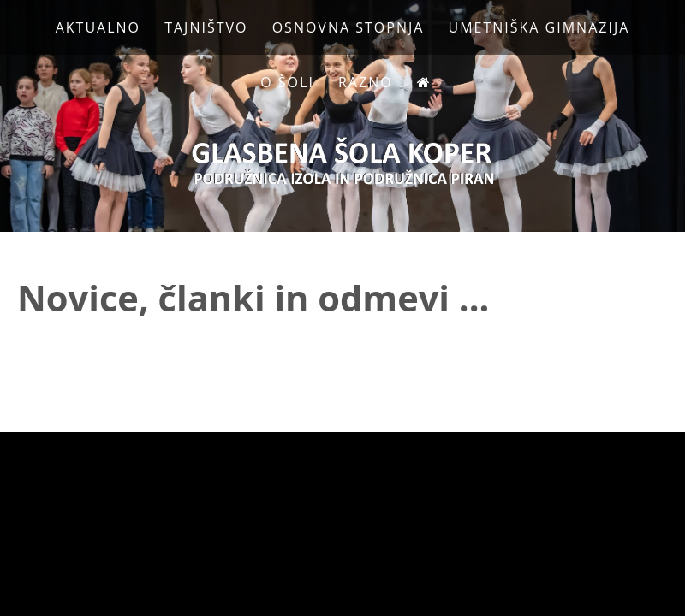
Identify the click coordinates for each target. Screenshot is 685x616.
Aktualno (98, 27)
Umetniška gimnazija (539, 27)
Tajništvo (206, 27)
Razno (366, 82)
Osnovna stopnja (348, 27)
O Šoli (287, 82)
